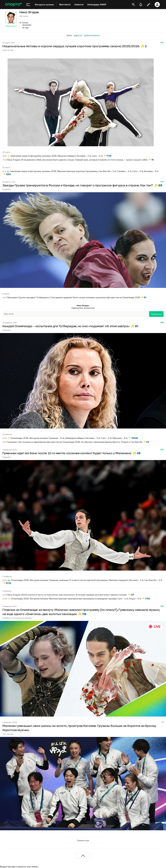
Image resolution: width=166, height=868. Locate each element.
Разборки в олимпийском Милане (17, 618)
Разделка (6, 189)
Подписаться (11, 26)
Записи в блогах (92, 36)
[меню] (28, 5)
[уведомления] (141, 5)
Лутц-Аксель (8, 734)
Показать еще (83, 840)
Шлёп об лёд (8, 50)
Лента (69, 36)
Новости (78, 36)
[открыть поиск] (133, 5)
